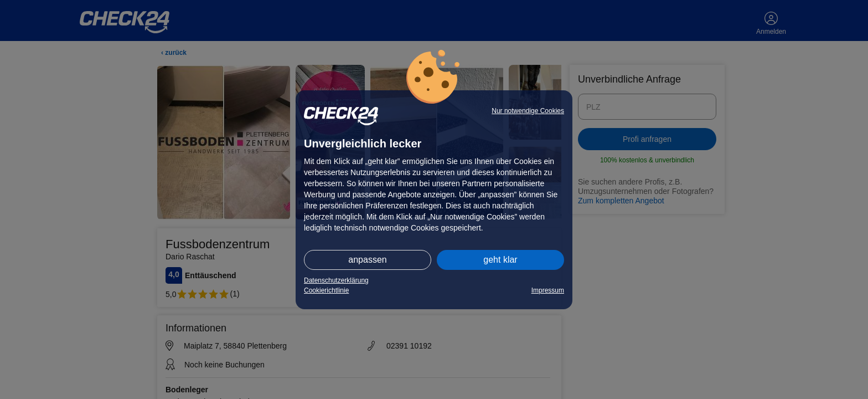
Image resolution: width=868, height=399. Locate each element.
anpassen (367, 260)
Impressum (548, 290)
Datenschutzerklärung (336, 280)
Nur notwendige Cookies (528, 111)
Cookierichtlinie (326, 290)
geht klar (500, 260)
